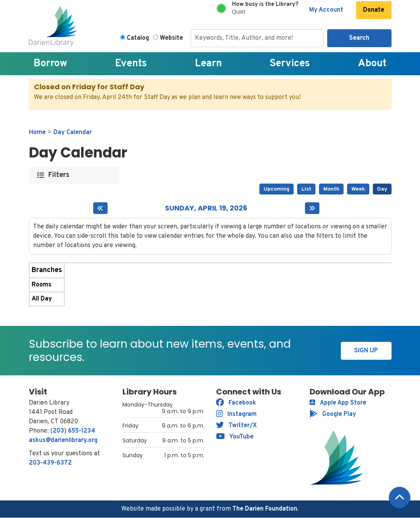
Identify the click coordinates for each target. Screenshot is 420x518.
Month (331, 189)
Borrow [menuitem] (50, 64)
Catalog (138, 38)
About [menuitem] (372, 64)
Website (171, 38)
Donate (374, 10)
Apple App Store (338, 403)
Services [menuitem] (290, 64)
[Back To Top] (400, 498)
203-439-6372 (50, 463)
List (306, 189)
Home (37, 133)
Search (359, 38)
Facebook (236, 403)
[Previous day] (100, 208)
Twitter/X (237, 426)
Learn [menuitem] (208, 64)
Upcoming (276, 189)
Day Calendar (73, 133)
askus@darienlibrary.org (63, 440)
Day (382, 189)
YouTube (235, 437)
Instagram (237, 414)
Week (358, 189)
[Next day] (312, 208)
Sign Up (366, 351)
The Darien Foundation (265, 509)
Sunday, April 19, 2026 (206, 208)
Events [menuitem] (131, 64)
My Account (326, 10)
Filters (59, 175)
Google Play (333, 414)
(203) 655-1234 (73, 431)
